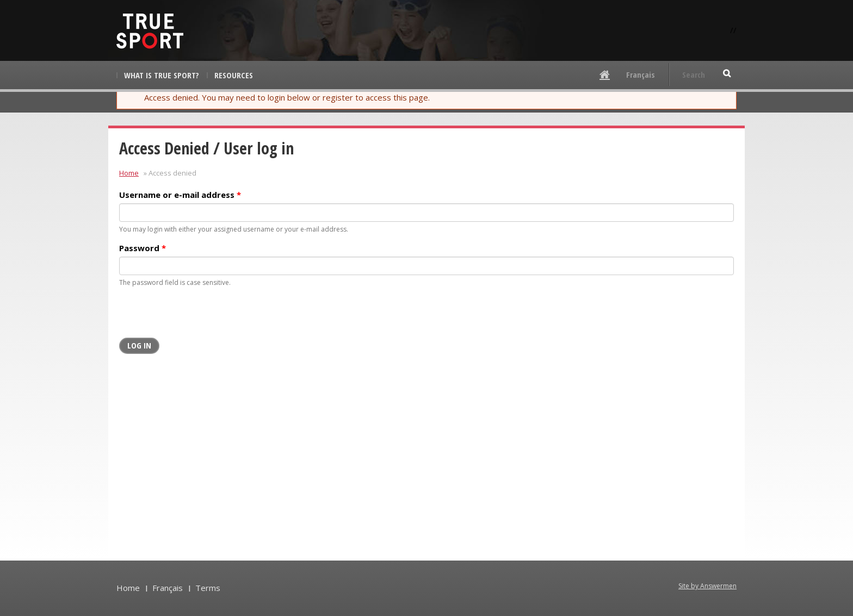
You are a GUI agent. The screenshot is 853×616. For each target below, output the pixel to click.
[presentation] (202, 316)
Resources (234, 75)
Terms (208, 588)
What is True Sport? (162, 75)
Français (641, 74)
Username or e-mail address (180, 195)
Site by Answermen (707, 586)
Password (143, 248)
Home (129, 173)
